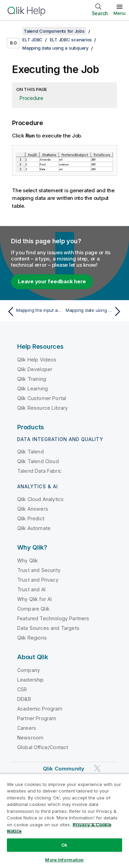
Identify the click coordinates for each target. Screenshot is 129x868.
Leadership (31, 680)
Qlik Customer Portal (42, 398)
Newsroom (30, 738)
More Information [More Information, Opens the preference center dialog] (64, 860)
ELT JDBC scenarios (71, 40)
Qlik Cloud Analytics (40, 499)
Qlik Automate (34, 528)
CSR (22, 689)
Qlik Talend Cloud (38, 461)
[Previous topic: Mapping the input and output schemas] (34, 312)
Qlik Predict (31, 518)
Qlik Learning (33, 389)
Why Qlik (28, 560)
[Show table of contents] (14, 31)
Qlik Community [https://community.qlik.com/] (64, 769)
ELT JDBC (33, 40)
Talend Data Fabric (39, 471)
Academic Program (40, 709)
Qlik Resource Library (42, 408)
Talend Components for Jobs (54, 31)
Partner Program (37, 718)
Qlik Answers (33, 509)
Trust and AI (31, 589)
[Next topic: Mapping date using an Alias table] (95, 312)
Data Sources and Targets (48, 628)
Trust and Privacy (38, 580)
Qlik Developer (35, 369)
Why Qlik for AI (34, 599)
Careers (27, 728)
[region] (64, 821)
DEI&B (24, 699)
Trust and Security (39, 570)
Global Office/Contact (43, 747)
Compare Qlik (33, 609)
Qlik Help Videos (37, 360)
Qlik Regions (32, 638)
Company (29, 670)
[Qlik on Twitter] (97, 768)
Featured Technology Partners (53, 618)
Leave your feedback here (52, 281)
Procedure (31, 98)
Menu (120, 13)
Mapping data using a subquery (56, 48)
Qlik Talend (30, 452)
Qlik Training (32, 379)
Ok (64, 845)
